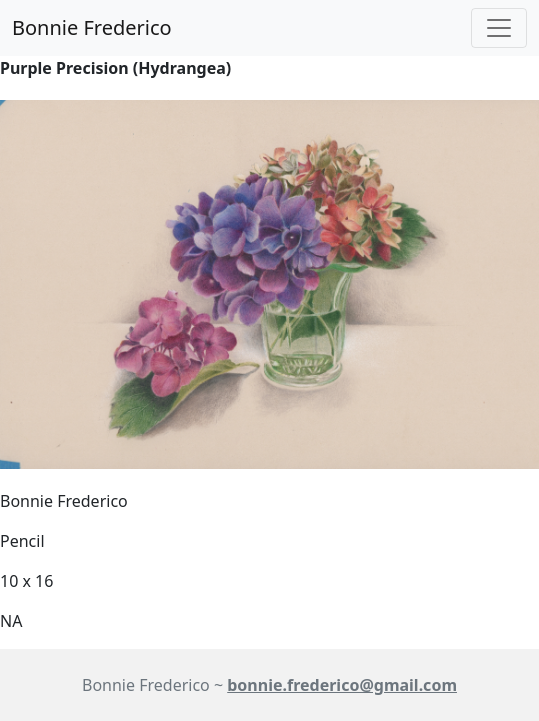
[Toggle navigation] (499, 28)
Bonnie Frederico (92, 27)
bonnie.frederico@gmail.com (342, 685)
